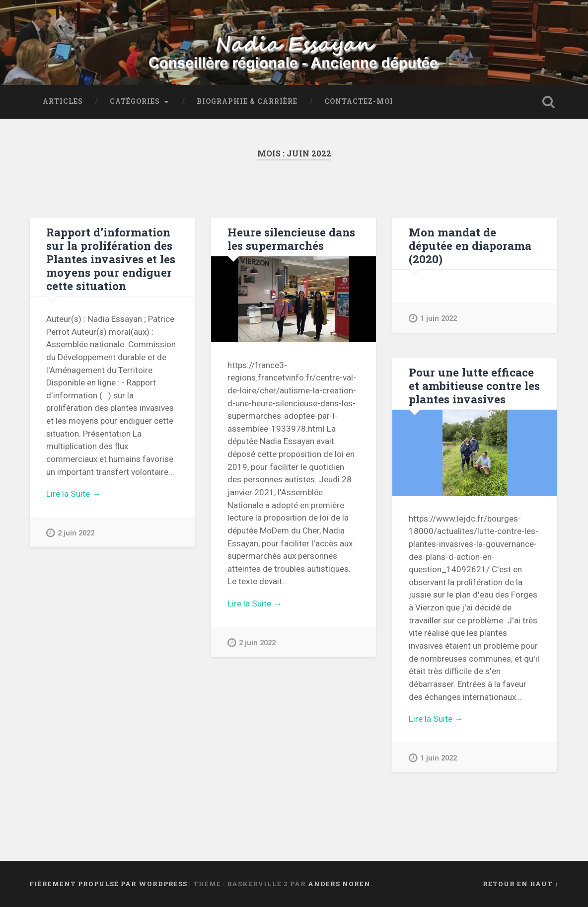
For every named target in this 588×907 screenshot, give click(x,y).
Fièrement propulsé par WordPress (108, 884)
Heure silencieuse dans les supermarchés (291, 239)
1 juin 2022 (433, 318)
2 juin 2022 (70, 533)
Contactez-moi (359, 101)
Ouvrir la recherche (549, 102)
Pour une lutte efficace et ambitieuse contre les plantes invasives (474, 385)
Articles (63, 101)
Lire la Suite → (73, 494)
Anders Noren (339, 884)
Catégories (135, 101)
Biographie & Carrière (247, 101)
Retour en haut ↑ (520, 884)
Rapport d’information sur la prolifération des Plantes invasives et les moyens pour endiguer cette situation (111, 259)
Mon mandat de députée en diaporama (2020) (470, 245)
